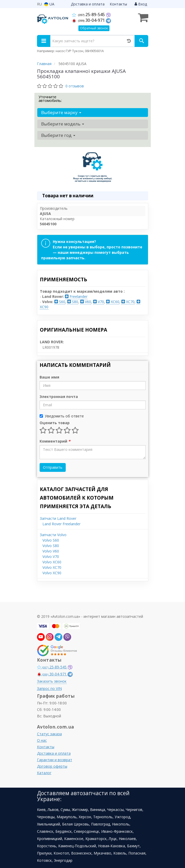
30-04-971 (89, 20)
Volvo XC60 (52, 562)
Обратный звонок (94, 28)
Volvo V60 (51, 551)
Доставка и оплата (88, 4)
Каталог (44, 773)
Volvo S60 (51, 540)
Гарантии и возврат (55, 760)
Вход (141, 4)
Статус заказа (49, 734)
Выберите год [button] (58, 135)
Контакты (118, 4)
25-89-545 (89, 15)
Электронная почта (59, 397)
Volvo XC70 (52, 567)
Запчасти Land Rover (58, 518)
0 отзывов (75, 86)
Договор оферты (52, 766)
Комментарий (55, 441)
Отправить (53, 467)
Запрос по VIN (49, 688)
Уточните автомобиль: (50, 99)
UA (49, 4)
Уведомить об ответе (62, 416)
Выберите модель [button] (63, 124)
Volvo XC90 (52, 573)
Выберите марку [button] (61, 112)
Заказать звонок (52, 681)
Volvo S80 (51, 546)
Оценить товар (55, 423)
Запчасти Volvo (53, 535)
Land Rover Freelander (61, 524)
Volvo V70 (51, 556)
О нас (42, 740)
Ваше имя (49, 377)
